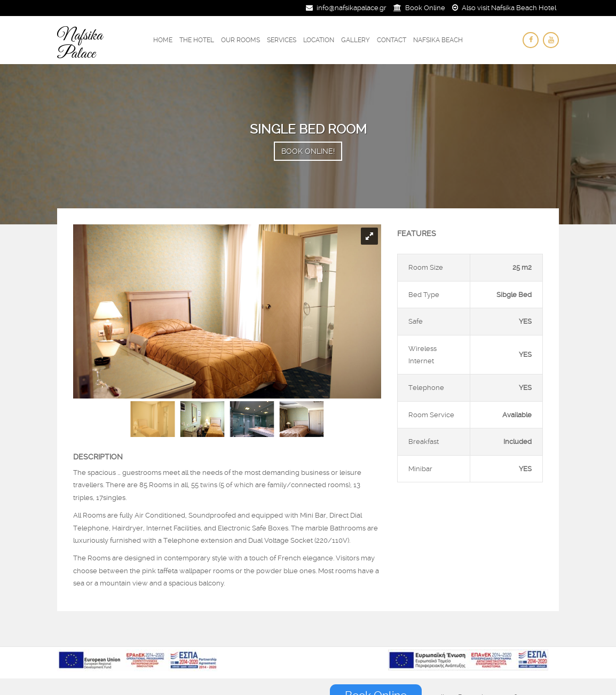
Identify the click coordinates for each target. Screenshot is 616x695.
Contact (392, 40)
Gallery (356, 40)
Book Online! (308, 151)
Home (163, 40)
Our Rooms (240, 40)
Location (319, 40)
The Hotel (197, 40)
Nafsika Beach (438, 40)
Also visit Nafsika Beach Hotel (509, 8)
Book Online (425, 8)
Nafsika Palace (80, 45)
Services (282, 40)
